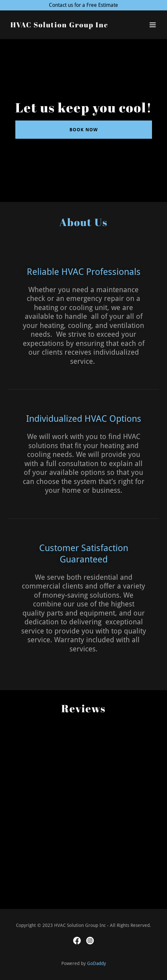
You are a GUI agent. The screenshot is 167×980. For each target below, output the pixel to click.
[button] (153, 25)
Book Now (84, 130)
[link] (59, 26)
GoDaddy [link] (97, 963)
